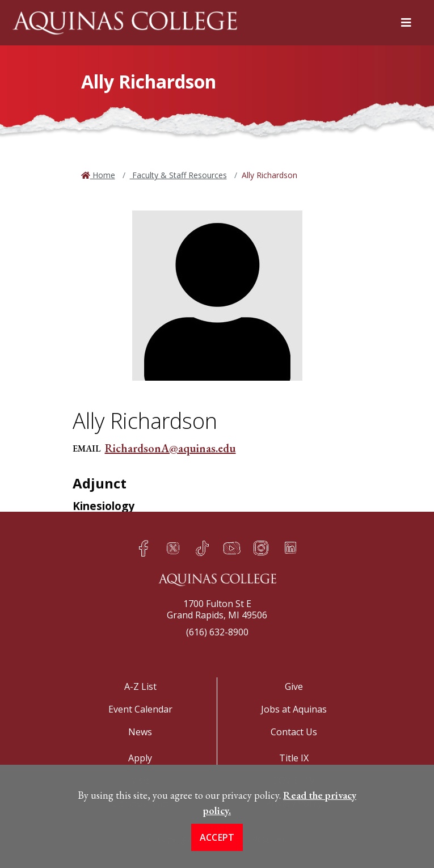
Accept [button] (217, 851)
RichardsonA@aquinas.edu (170, 448)
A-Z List (140, 686)
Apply (140, 758)
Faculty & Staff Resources (178, 175)
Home (103, 175)
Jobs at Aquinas (294, 709)
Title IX (294, 758)
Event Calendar (140, 709)
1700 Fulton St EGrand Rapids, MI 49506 (217, 609)
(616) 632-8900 (217, 632)
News (140, 732)
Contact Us (294, 732)
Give (294, 686)
